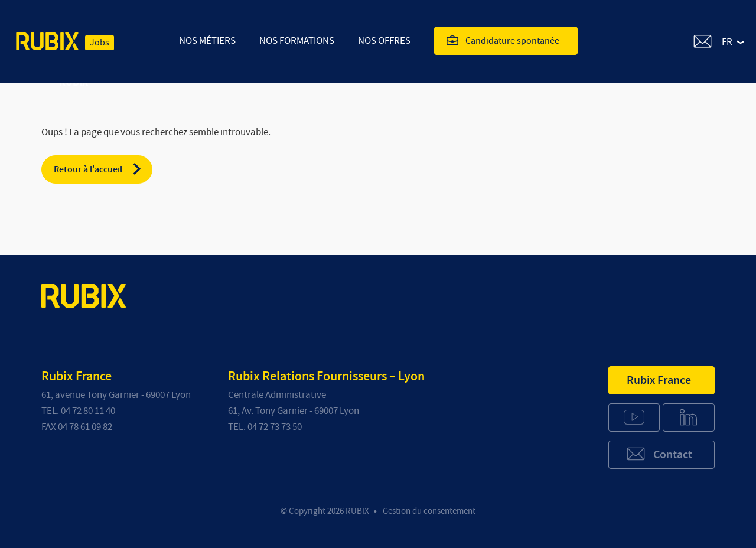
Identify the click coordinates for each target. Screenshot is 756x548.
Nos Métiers (207, 40)
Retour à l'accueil (98, 169)
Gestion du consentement (429, 511)
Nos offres (384, 40)
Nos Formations (297, 40)
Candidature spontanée (503, 40)
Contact (659, 454)
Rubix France (659, 380)
